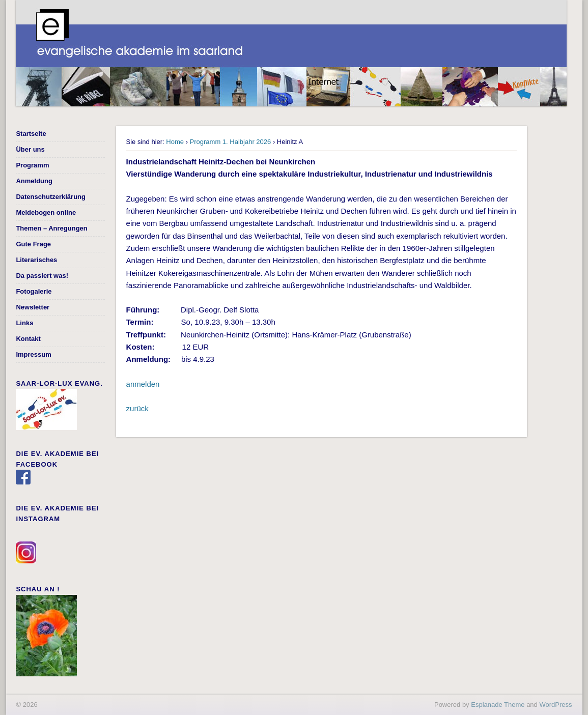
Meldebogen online (46, 212)
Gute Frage (33, 244)
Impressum (33, 354)
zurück (137, 408)
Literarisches (36, 260)
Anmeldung (34, 181)
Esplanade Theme (498, 705)
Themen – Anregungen (51, 228)
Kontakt (28, 339)
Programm (32, 165)
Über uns (30, 149)
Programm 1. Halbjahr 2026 (231, 142)
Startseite (31, 134)
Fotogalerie (34, 291)
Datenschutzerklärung (51, 197)
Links (24, 323)
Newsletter (33, 307)
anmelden (143, 384)
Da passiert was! (42, 276)
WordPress (555, 705)
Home (175, 142)
